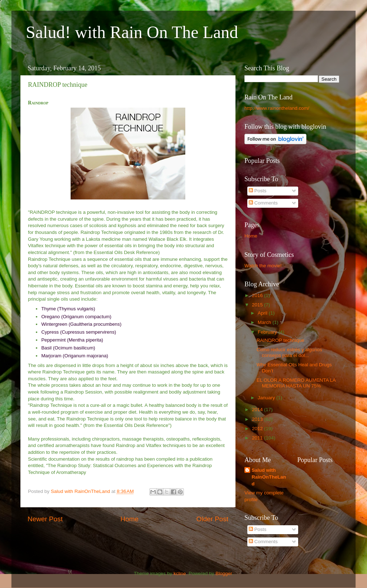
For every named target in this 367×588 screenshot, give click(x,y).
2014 (258, 410)
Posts (258, 191)
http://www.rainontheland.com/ (277, 108)
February (268, 332)
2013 (258, 419)
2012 (258, 429)
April (263, 313)
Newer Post (45, 519)
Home (129, 519)
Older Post (212, 519)
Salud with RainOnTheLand (269, 477)
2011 (258, 438)
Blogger (224, 573)
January (267, 398)
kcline (180, 573)
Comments (263, 203)
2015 (258, 305)
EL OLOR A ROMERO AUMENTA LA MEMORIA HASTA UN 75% (296, 383)
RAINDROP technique (280, 340)
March (265, 322)
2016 (258, 295)
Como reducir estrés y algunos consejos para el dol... (289, 352)
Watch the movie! (263, 266)
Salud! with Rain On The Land (132, 32)
